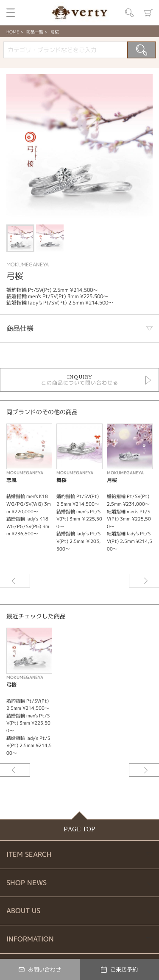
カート (148, 13)
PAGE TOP (79, 829)
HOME (13, 32)
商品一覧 (35, 32)
